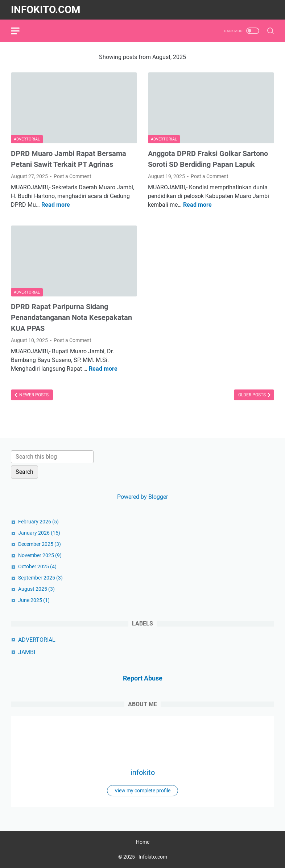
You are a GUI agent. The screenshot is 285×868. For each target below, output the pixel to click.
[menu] (20, 31)
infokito (143, 772)
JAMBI (27, 652)
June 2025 (34, 600)
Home (143, 842)
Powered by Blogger (142, 497)
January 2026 (39, 533)
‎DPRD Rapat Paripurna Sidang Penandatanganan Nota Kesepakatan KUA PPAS (71, 317)
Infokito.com (46, 10)
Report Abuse (143, 678)
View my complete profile (142, 791)
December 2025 (40, 544)
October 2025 (37, 566)
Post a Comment (73, 176)
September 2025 (40, 578)
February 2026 (38, 522)
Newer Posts (33, 395)
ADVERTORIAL (37, 640)
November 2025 (40, 555)
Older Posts (253, 395)
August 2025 (36, 589)
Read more (56, 205)
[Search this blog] (52, 457)
